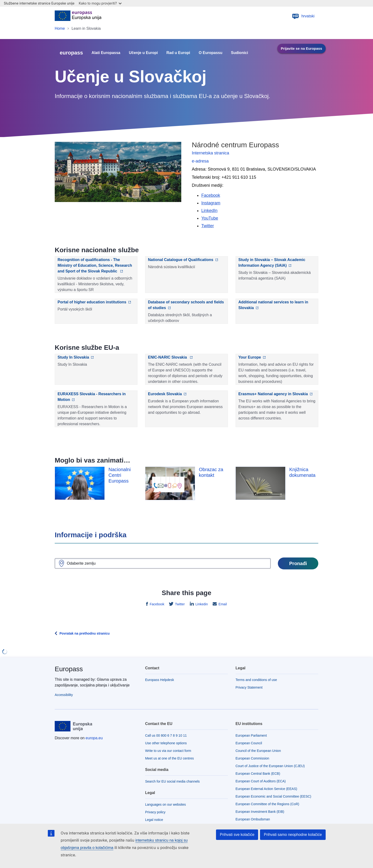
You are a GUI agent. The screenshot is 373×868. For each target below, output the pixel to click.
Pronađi (298, 563)
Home (60, 28)
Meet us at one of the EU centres (169, 758)
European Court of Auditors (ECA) (261, 781)
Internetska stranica (210, 153)
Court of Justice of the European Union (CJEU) (270, 766)
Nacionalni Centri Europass (120, 475)
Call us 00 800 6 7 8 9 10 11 (166, 735)
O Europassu (211, 53)
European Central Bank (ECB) (258, 774)
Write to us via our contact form (168, 751)
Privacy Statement (249, 687)
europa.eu (94, 738)
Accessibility (64, 695)
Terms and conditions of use (256, 680)
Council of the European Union (258, 751)
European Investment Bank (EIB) (260, 812)
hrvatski (303, 16)
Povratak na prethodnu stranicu (85, 633)
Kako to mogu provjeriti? (100, 3)
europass (71, 53)
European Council (249, 743)
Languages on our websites (165, 804)
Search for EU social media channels (172, 781)
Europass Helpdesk (160, 680)
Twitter (179, 604)
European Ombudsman (253, 819)
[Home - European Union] (78, 16)
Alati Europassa (106, 53)
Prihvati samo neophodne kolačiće (293, 835)
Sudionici (240, 53)
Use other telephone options (166, 743)
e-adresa (200, 161)
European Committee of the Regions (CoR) (267, 804)
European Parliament (251, 735)
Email (222, 604)
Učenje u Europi (143, 53)
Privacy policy (155, 812)
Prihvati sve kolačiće (237, 835)
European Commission (252, 758)
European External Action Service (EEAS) (266, 789)
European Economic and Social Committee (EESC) (273, 796)
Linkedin (201, 604)
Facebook (156, 604)
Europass (69, 669)
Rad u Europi (178, 53)
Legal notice (154, 820)
